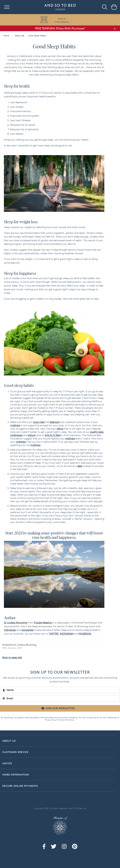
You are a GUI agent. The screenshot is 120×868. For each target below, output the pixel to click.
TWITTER (54, 634)
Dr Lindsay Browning (15, 623)
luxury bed (39, 422)
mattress (15, 425)
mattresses (16, 435)
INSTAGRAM (67, 634)
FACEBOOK (85, 634)
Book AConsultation (62, 20)
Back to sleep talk (12, 658)
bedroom (55, 422)
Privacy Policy (51, 720)
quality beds (97, 432)
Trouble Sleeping (43, 623)
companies (27, 630)
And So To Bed (52, 435)
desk (80, 466)
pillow (60, 429)
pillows (32, 435)
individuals (10, 630)
